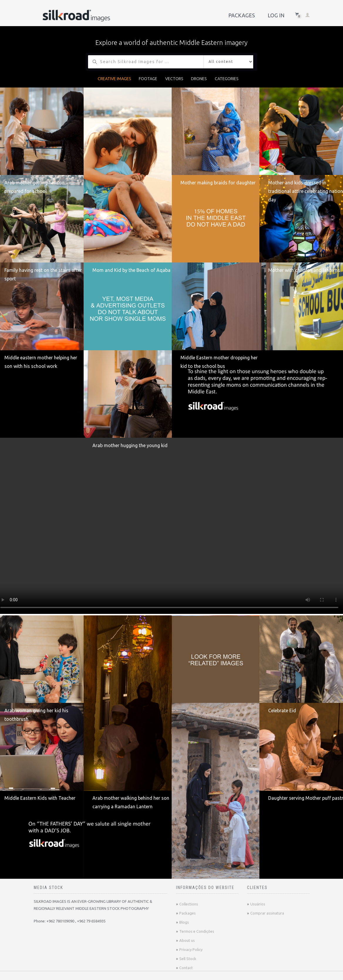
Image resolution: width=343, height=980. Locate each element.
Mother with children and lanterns (304, 270)
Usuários (258, 904)
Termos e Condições (197, 931)
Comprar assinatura (267, 913)
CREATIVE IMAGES (114, 79)
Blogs (184, 922)
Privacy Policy (191, 949)
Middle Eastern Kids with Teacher (40, 798)
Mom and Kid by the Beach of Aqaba (131, 270)
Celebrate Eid (282, 710)
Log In (276, 15)
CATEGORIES (227, 79)
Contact (186, 968)
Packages (242, 15)
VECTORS (174, 79)
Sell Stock (188, 959)
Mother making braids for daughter (218, 183)
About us (187, 940)
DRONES (199, 79)
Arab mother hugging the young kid (130, 445)
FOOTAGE (148, 79)
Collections (189, 904)
